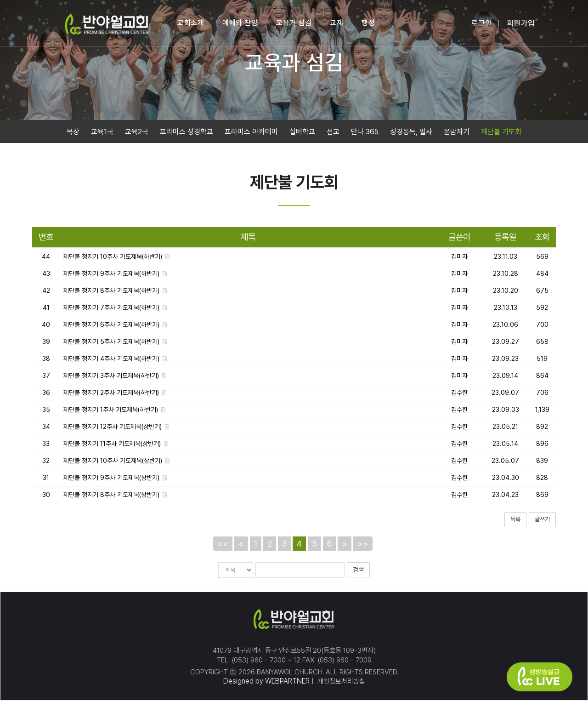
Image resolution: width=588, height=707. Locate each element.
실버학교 (302, 134)
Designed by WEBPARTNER (265, 687)
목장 (73, 134)
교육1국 (102, 134)
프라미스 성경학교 (187, 134)
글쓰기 (542, 524)
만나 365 (365, 134)
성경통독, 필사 (411, 134)
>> (363, 548)
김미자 (459, 262)
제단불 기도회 (501, 134)
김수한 (459, 398)
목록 (515, 524)
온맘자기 (457, 134)
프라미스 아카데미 (251, 134)
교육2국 (137, 134)
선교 (333, 134)
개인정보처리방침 (340, 687)
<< (223, 548)
